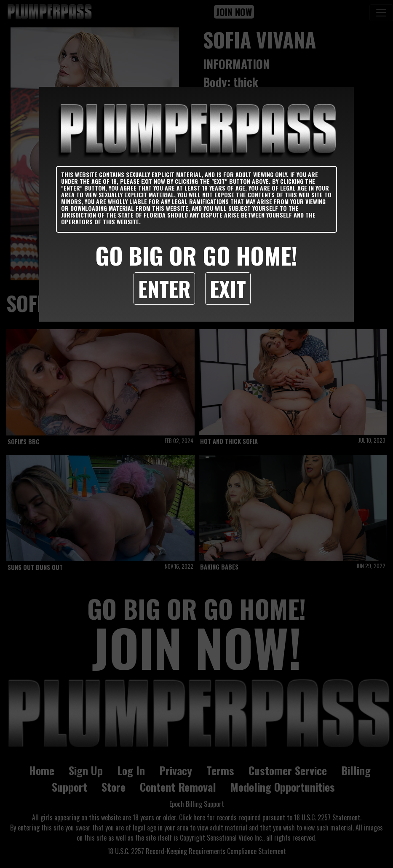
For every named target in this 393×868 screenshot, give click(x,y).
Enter (164, 288)
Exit (228, 288)
